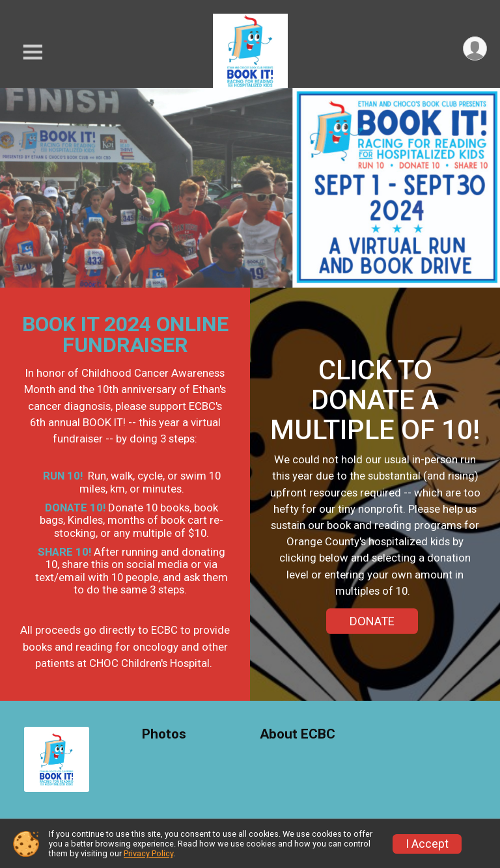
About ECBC (298, 734)
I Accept (427, 844)
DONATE (372, 621)
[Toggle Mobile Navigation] (33, 52)
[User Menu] (475, 48)
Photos (164, 734)
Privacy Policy (148, 853)
